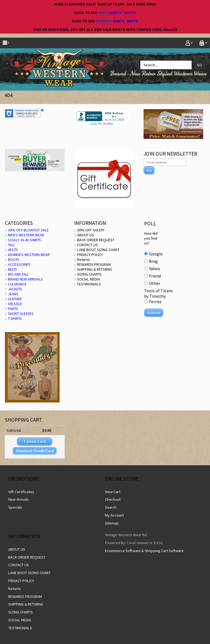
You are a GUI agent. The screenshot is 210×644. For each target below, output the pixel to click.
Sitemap (112, 523)
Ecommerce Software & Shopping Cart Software (144, 551)
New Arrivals (18, 499)
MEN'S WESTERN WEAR (26, 235)
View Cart (113, 492)
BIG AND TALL (18, 274)
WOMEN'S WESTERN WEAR (29, 255)
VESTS (13, 250)
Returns (84, 260)
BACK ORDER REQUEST (96, 240)
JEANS (13, 294)
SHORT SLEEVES (21, 314)
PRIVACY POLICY (90, 255)
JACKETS (15, 289)
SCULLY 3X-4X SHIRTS (24, 240)
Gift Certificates (21, 492)
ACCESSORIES (19, 264)
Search (111, 507)
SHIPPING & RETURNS (95, 269)
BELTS (12, 269)
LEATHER (15, 299)
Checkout (113, 499)
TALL (11, 245)
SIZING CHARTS (89, 274)
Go (199, 65)
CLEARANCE (17, 284)
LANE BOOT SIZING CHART (98, 250)
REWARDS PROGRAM (94, 264)
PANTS (13, 309)
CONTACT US (87, 245)
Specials (15, 507)
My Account (114, 515)
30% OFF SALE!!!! (91, 230)
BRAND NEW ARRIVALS (25, 279)
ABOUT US (86, 235)
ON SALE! (15, 304)
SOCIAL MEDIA (89, 279)
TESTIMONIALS (89, 284)
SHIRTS (115, 13)
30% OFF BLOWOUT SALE (28, 230)
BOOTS (130, 13)
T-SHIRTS (15, 318)
